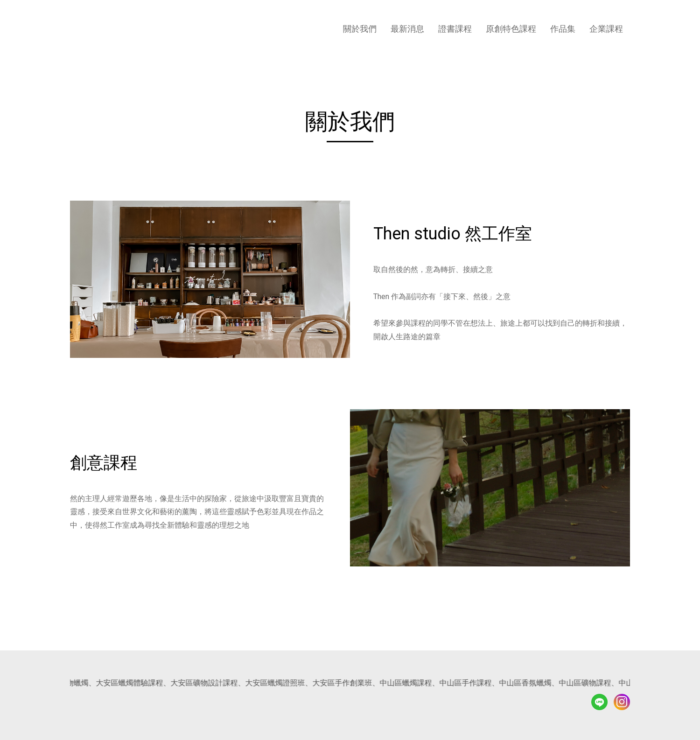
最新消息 (407, 29)
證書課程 (455, 29)
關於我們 (360, 29)
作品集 (563, 29)
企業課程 (606, 29)
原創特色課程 (511, 29)
